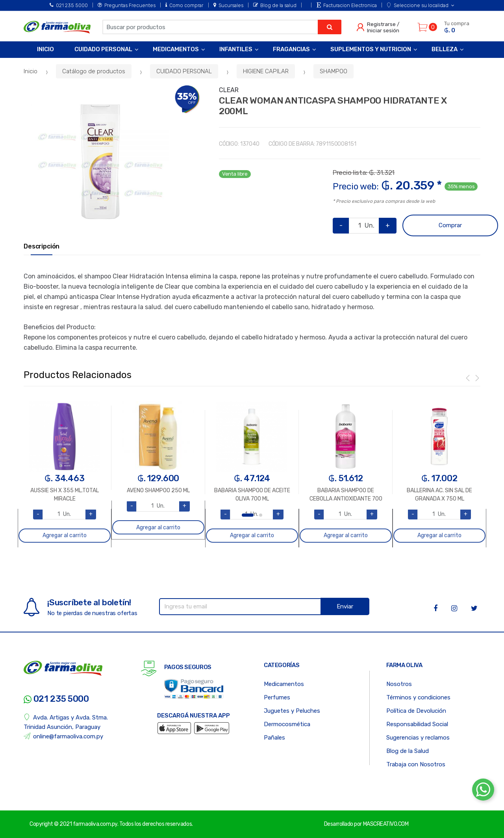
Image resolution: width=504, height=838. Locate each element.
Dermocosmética (287, 724)
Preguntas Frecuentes (127, 5)
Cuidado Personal (103, 49)
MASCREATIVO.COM (386, 824)
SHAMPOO (334, 71)
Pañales (274, 738)
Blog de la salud (275, 5)
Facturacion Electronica (347, 5)
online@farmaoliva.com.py (63, 736)
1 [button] (248, 515)
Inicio (45, 49)
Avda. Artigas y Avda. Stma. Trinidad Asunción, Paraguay (66, 722)
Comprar (450, 225)
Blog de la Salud (408, 751)
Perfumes (277, 697)
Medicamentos (176, 49)
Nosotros (399, 684)
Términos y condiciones (418, 697)
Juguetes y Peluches (292, 711)
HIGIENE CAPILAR (266, 71)
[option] (100, 162)
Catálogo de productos (94, 71)
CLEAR (229, 90)
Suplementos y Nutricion (371, 49)
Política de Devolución (416, 711)
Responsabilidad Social (417, 724)
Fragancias (291, 49)
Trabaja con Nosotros (416, 764)
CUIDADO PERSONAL (184, 71)
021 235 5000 (69, 5)
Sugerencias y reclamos (418, 738)
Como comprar (184, 5)
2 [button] (261, 515)
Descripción (42, 247)
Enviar (345, 606)
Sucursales (228, 5)
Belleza (445, 49)
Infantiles (236, 49)
